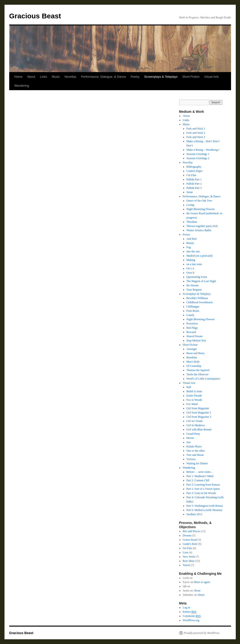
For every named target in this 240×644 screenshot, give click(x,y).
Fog (189, 247)
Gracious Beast (35, 16)
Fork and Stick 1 (196, 129)
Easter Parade (194, 396)
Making (191, 260)
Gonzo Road (190, 540)
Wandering (22, 86)
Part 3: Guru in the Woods (201, 493)
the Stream (193, 285)
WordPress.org (191, 620)
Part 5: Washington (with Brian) (204, 506)
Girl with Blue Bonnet (199, 429)
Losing (190, 205)
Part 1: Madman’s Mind (200, 476)
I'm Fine (187, 548)
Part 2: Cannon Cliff (198, 480)
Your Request (194, 290)
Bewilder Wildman (197, 298)
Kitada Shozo (194, 446)
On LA (190, 268)
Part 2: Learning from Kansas (203, 485)
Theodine (192, 222)
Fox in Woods (194, 400)
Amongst (192, 349)
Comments (192, 616)
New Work (189, 557)
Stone (190, 192)
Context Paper (194, 171)
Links (43, 77)
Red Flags (192, 328)
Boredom (192, 357)
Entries (189, 612)
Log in (186, 608)
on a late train (194, 264)
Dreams (187, 535)
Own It (190, 273)
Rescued (191, 332)
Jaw (189, 442)
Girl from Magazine (198, 408)
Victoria (191, 459)
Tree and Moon (195, 455)
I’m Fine (191, 175)
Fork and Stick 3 (196, 137)
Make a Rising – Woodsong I (203, 150)
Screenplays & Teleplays (161, 77)
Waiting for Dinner (197, 463)
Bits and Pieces (191, 531)
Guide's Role (190, 544)
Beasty (190, 243)
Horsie (190, 438)
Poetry (135, 77)
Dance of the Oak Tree (199, 201)
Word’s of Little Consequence (203, 379)
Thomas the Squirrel (198, 370)
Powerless (192, 324)
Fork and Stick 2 (196, 133)
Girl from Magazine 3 (199, 417)
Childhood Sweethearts (200, 302)
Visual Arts (211, 77)
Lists (185, 552)
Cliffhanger (193, 307)
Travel (186, 565)
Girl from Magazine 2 (199, 413)
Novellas (70, 77)
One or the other (196, 451)
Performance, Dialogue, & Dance (103, 77)
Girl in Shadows (196, 425)
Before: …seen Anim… (200, 472)
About (31, 77)
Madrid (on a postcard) (199, 256)
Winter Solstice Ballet (199, 230)
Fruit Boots (193, 311)
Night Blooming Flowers (201, 209)
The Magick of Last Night (201, 281)
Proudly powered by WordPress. (202, 633)
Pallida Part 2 (194, 184)
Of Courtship (194, 366)
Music (56, 77)
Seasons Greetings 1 (198, 154)
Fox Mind (192, 404)
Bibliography (194, 167)
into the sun (193, 251)
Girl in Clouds (195, 421)
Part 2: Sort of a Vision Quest (203, 489)
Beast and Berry (196, 353)
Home (19, 77)
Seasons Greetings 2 (198, 158)
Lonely (190, 315)
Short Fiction (191, 77)
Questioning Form (197, 277)
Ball (189, 387)
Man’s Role (193, 362)
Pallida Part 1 (194, 179)
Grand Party (193, 434)
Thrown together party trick (202, 226)
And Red (192, 239)
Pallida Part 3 (194, 188)
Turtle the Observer (198, 374)
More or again (202, 582)
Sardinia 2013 (194, 514)
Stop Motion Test (196, 340)
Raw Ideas (189, 561)
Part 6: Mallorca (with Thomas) (204, 510)
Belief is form (194, 391)
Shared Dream (195, 336)
